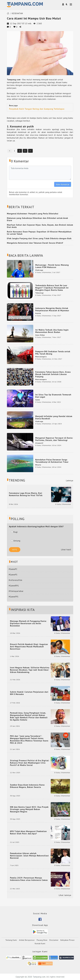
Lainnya (70, 481)
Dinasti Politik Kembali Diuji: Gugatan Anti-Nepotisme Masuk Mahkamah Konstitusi (29, 647)
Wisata (38, 465)
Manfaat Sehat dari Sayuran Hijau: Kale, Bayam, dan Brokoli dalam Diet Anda (40, 226)
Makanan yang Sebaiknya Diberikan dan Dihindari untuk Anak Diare (37, 219)
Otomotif (39, 443)
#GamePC (13, 569)
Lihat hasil (66, 550)
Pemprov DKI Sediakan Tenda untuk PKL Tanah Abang (53, 353)
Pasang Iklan (42, 940)
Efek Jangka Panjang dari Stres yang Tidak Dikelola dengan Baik (39, 238)
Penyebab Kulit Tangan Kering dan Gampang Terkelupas (37, 109)
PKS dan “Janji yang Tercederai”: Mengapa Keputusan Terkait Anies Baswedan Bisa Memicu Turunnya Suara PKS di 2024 (29, 740)
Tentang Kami (11, 940)
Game (38, 400)
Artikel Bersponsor (27, 940)
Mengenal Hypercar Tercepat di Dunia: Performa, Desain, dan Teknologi (54, 439)
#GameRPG (14, 586)
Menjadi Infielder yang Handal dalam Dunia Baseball (54, 417)
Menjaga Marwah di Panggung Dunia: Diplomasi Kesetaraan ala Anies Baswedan (28, 623)
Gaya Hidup (40, 335)
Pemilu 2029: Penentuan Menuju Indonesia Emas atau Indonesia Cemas (29, 879)
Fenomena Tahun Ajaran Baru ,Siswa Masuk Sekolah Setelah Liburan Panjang (53, 374)
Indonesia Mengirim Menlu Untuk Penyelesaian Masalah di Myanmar (52, 309)
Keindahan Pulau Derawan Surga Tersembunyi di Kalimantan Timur (52, 461)
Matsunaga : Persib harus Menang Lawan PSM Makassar (52, 266)
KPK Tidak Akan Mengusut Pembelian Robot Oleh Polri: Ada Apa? (28, 833)
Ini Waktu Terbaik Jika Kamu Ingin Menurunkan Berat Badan (52, 331)
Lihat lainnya (65, 895)
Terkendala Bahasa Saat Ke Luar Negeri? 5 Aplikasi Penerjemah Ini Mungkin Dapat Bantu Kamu (52, 288)
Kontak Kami (40, 944)
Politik (38, 313)
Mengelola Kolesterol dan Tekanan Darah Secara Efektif (35, 243)
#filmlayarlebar (16, 591)
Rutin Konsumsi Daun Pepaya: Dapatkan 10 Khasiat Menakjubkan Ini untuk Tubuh (39, 233)
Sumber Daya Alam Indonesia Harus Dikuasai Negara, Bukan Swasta (27, 786)
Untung (16, 541)
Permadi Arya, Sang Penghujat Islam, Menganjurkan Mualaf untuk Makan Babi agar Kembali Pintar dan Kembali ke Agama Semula (29, 716)
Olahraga (39, 270)
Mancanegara (41, 357)
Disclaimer (54, 940)
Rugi (14, 532)
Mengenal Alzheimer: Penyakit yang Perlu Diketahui (33, 214)
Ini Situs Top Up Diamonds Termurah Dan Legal (53, 396)
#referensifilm (15, 580)
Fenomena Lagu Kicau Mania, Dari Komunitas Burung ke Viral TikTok (26, 494)
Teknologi (39, 293)
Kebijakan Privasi (68, 940)
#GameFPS (14, 597)
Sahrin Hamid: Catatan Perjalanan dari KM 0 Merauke (29, 693)
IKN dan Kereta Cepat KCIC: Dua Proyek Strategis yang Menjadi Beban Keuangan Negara (29, 809)
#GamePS (13, 575)
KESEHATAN (17, 13)
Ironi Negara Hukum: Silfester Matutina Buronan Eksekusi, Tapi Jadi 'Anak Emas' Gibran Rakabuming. (30, 670)
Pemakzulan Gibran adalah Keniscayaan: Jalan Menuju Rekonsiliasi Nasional (29, 856)
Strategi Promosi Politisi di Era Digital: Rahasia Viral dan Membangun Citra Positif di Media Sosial (30, 763)
